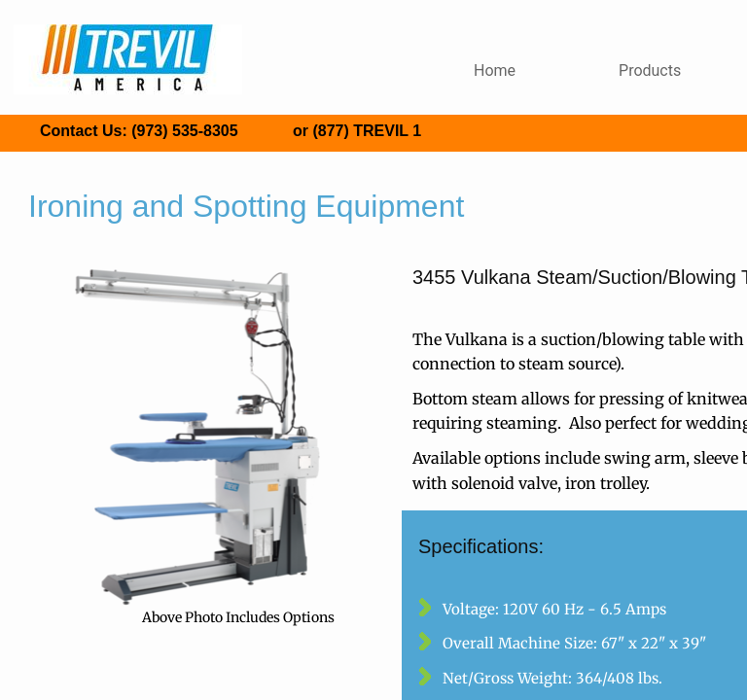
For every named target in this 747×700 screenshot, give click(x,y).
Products (650, 70)
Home (495, 70)
